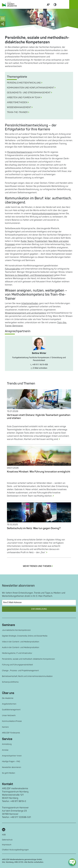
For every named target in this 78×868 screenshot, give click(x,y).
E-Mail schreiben (39, 368)
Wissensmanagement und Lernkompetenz (26, 313)
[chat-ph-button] (72, 862)
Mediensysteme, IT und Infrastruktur (17, 653)
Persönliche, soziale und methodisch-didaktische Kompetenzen (28, 659)
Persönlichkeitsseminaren (20, 152)
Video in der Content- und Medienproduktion (21, 642)
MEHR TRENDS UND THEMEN (39, 566)
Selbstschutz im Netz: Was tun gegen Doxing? (34, 528)
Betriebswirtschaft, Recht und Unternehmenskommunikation (27, 676)
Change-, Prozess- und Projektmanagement (20, 671)
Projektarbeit (41, 241)
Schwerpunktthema (10, 682)
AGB (4, 835)
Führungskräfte (12, 269)
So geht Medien (9, 773)
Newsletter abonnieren (12, 767)
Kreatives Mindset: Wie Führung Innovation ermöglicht (39, 472)
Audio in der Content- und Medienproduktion (21, 647)
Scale (48, 8)
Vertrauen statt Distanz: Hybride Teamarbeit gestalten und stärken (39, 417)
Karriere (5, 727)
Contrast (55, 8)
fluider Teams (27, 241)
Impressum (7, 845)
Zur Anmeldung (39, 609)
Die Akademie (8, 698)
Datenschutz (7, 840)
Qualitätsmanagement (11, 710)
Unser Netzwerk (9, 715)
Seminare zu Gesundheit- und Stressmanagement (29, 275)
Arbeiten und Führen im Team (25, 98)
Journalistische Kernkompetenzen (16, 630)
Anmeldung (7, 744)
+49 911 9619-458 (39, 365)
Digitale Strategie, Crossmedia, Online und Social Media (25, 636)
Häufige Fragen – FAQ (11, 761)
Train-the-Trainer (19, 112)
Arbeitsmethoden (19, 102)
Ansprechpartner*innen (12, 756)
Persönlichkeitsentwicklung (26, 83)
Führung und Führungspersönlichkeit (17, 665)
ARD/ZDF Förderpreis (11, 733)
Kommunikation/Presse (12, 721)
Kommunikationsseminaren (45, 214)
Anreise (5, 750)
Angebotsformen (9, 704)
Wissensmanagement (21, 107)
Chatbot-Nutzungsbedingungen (15, 850)
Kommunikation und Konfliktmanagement (32, 88)
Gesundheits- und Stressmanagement (31, 93)
